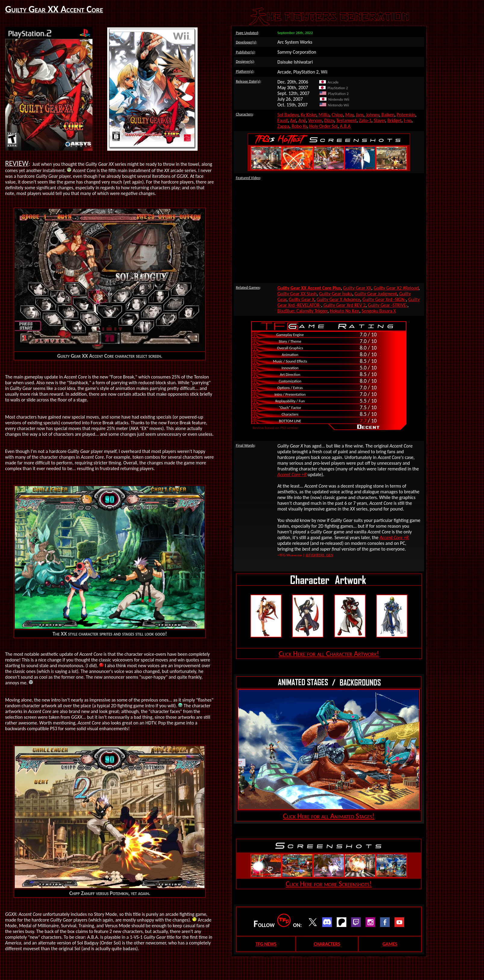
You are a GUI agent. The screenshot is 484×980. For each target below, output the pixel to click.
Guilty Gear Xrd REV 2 (345, 305)
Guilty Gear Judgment (376, 294)
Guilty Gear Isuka (336, 294)
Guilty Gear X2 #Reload (396, 288)
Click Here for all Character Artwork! (329, 653)
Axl (293, 120)
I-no (408, 120)
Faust (283, 120)
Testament (346, 120)
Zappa (283, 126)
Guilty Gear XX (357, 288)
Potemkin (406, 115)
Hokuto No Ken (345, 311)
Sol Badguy (288, 115)
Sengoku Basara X (379, 311)
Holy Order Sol (323, 126)
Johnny (372, 115)
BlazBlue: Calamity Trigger (303, 311)
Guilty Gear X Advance (338, 299)
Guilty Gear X (302, 299)
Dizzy (329, 120)
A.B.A (345, 126)
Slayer (379, 120)
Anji (302, 120)
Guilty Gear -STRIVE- (387, 305)
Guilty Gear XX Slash (297, 294)
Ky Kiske (308, 115)
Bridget (394, 120)
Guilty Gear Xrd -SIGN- (384, 299)
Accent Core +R (292, 474)
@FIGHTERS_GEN (319, 555)
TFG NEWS (266, 944)
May (349, 115)
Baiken (388, 115)
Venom (315, 120)
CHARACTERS (327, 944)
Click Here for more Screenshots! (329, 884)
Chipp (337, 115)
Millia (324, 115)
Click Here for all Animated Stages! (329, 816)
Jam (360, 115)
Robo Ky (299, 126)
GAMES (390, 944)
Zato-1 (365, 120)
